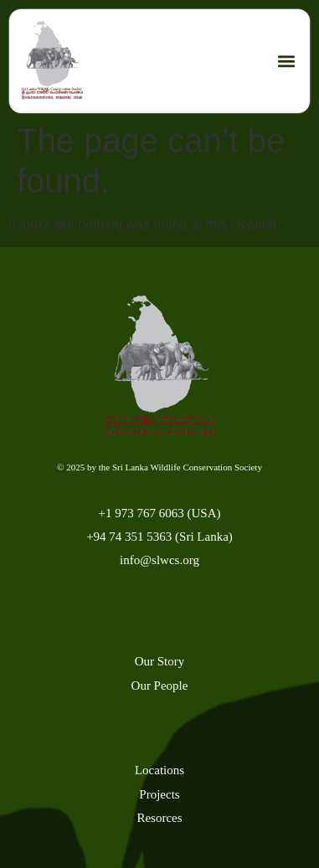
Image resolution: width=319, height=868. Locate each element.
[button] (286, 62)
